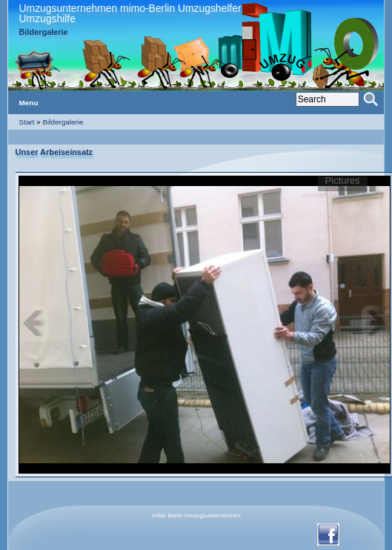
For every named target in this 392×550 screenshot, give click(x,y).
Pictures (343, 181)
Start (27, 122)
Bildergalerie (63, 122)
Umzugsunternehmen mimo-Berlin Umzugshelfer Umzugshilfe (130, 13)
